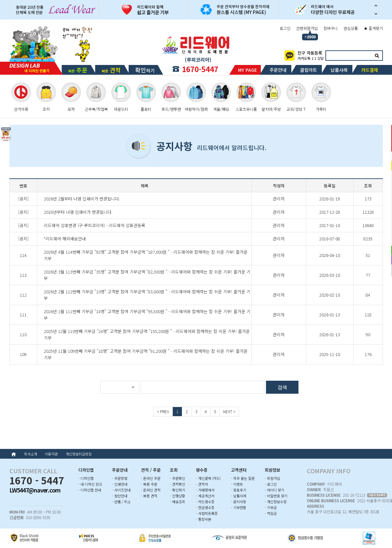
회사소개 (31, 454)
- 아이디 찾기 (274, 490)
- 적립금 (271, 513)
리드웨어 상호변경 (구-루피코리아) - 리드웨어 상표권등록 (95, 225)
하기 (145, 70)
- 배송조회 (177, 502)
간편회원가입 (307, 28)
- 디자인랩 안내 (90, 490)
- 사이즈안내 (121, 490)
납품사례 (339, 70)
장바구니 (331, 28)
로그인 (285, 28)
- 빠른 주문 (149, 484)
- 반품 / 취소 (121, 502)
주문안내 (278, 70)
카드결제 (370, 70)
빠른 (78, 70)
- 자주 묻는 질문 (243, 478)
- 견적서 (202, 484)
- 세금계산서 (205, 496)
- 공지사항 (239, 502)
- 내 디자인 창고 (90, 484)
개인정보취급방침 (79, 454)
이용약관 (51, 454)
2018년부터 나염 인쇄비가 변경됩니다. (78, 212)
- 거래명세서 (205, 490)
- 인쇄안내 (120, 484)
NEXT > (229, 411)
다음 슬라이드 (376, 15)
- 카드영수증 (205, 502)
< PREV (163, 411)
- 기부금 (271, 507)
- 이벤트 (237, 484)
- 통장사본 (203, 519)
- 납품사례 (239, 496)
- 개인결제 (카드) (208, 478)
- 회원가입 (272, 478)
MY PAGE (247, 70)
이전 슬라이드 (376, 5)
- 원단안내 (120, 496)
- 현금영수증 (205, 507)
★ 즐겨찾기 (373, 28)
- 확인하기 (177, 490)
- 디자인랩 (86, 478)
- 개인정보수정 (276, 502)
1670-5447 (200, 69)
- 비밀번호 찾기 (276, 496)
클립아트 (309, 70)
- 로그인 (271, 484)
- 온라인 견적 (151, 490)
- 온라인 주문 (151, 478)
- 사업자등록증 (207, 513)
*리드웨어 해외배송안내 (65, 239)
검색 (377, 56)
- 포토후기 (239, 490)
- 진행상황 (177, 496)
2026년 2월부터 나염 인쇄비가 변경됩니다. (82, 199)
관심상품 (351, 28)
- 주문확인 (177, 478)
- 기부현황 (239, 507)
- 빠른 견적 (149, 496)
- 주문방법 (120, 478)
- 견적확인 (177, 484)
